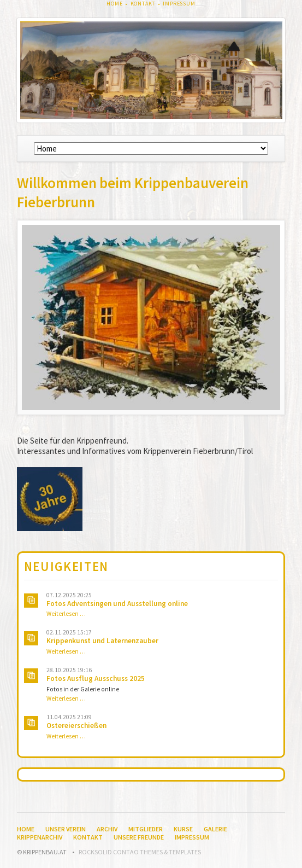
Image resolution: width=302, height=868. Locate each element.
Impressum (179, 4)
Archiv (107, 829)
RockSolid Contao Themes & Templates (140, 852)
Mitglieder (146, 829)
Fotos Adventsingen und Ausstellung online (117, 604)
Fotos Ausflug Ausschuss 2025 (96, 678)
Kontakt (143, 4)
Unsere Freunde (139, 837)
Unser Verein (66, 829)
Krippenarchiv (40, 837)
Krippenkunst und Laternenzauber (102, 641)
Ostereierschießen (76, 726)
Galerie (215, 829)
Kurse (183, 829)
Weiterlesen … (66, 614)
